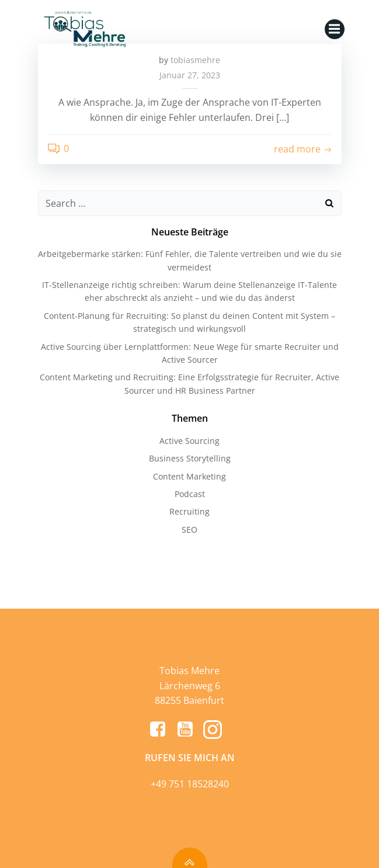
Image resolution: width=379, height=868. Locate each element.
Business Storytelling (190, 458)
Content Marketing (189, 476)
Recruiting (189, 511)
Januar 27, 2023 (190, 75)
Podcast (190, 494)
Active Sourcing (189, 441)
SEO (189, 530)
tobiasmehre (195, 60)
